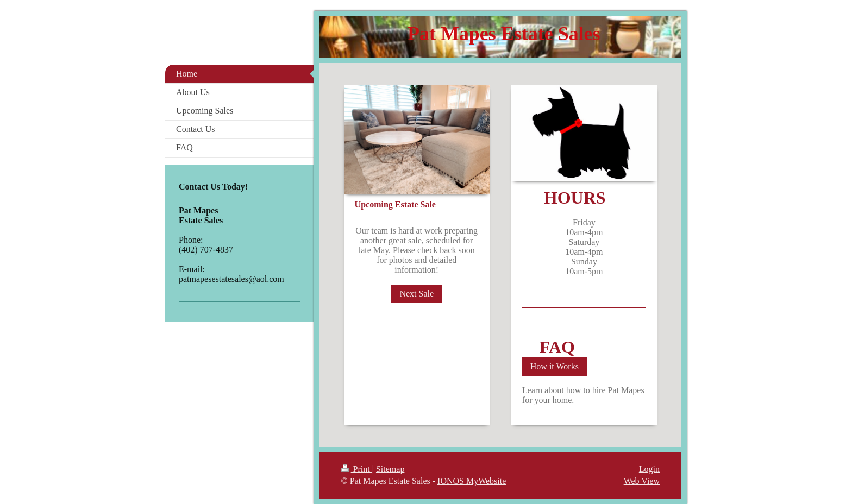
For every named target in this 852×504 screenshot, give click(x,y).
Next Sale (416, 294)
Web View (642, 481)
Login (649, 469)
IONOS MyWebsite (472, 481)
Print (357, 469)
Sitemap (390, 469)
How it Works (555, 366)
